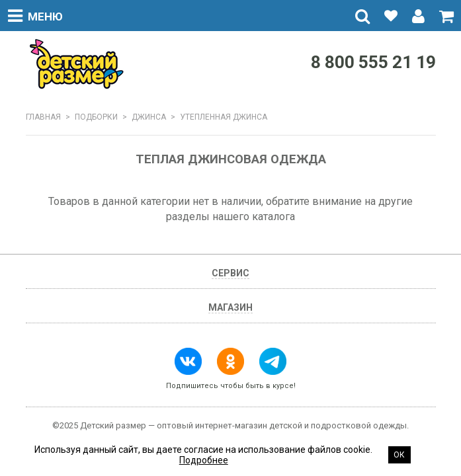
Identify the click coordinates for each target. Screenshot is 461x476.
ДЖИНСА (149, 117)
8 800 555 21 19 (373, 62)
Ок (399, 455)
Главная (43, 117)
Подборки (96, 117)
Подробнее (204, 460)
